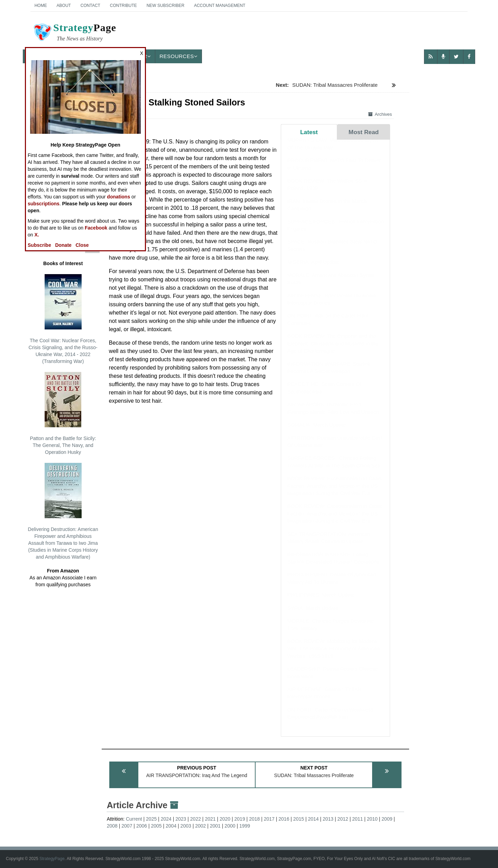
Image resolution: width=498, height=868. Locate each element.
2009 (387, 819)
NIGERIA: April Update (314, 269)
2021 (210, 819)
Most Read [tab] (364, 132)
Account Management (220, 6)
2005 (156, 826)
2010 (372, 819)
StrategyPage (52, 859)
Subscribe (39, 245)
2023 (181, 819)
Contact (90, 6)
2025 (151, 819)
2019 (240, 819)
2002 (200, 826)
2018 (254, 819)
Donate (63, 245)
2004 (171, 826)
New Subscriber (165, 6)
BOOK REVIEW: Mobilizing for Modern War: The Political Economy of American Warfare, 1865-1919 (334, 655)
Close (82, 245)
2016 (284, 819)
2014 (313, 819)
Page (74, 33)
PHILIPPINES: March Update (321, 602)
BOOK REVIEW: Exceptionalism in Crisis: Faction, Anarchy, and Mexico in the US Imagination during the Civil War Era (335, 493)
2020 (225, 819)
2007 (127, 826)
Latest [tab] (309, 132)
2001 (215, 826)
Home (41, 6)
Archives (380, 114)
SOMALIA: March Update (317, 432)
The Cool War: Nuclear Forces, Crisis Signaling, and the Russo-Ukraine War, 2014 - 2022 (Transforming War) (63, 319)
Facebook (96, 228)
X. (36, 235)
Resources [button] (178, 56)
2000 (230, 826)
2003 (186, 826)
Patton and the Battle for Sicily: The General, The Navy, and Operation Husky (63, 413)
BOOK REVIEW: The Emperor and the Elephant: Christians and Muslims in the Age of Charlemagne (333, 350)
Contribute (123, 6)
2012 (343, 819)
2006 (142, 826)
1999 (245, 826)
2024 (166, 819)
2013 (328, 819)
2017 (269, 819)
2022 (196, 819)
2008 (112, 826)
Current (134, 819)
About (64, 6)
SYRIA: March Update (313, 615)
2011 (357, 819)
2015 (299, 819)
